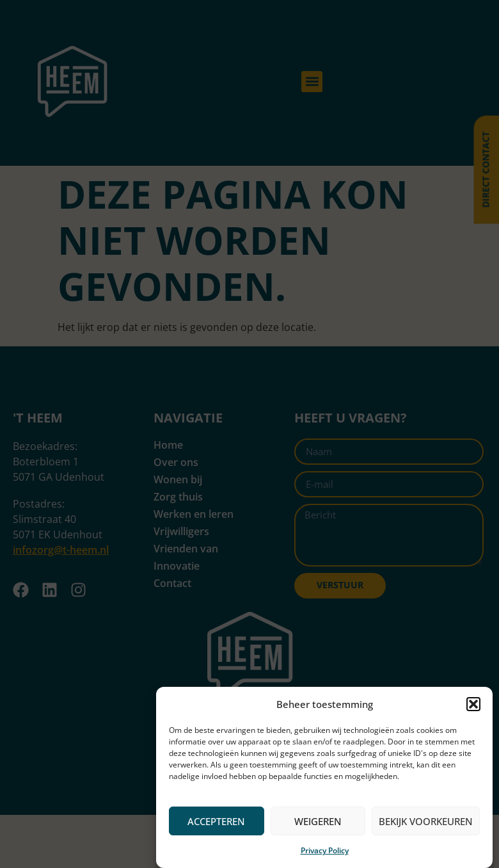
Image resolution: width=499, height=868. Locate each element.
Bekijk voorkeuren (426, 821)
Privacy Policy (325, 850)
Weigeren (318, 821)
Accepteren (216, 821)
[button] (473, 704)
